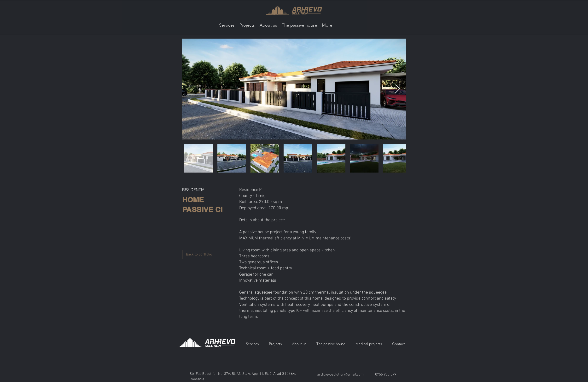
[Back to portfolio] (199, 255)
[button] (247, 25)
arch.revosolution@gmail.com (340, 375)
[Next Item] (398, 89)
